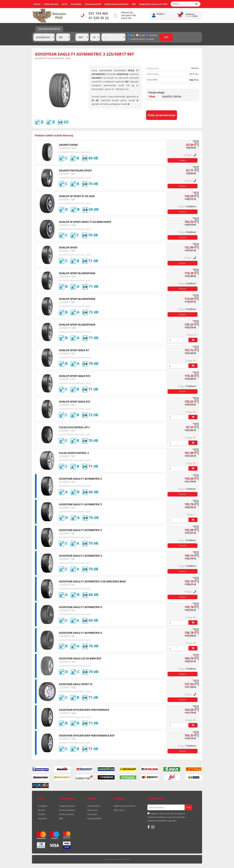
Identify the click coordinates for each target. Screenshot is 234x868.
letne (131, 35)
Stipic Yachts (119, 810)
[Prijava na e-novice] (188, 807)
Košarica (190, 14)
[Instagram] (153, 827)
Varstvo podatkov (67, 810)
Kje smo (41, 810)
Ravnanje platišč (93, 4)
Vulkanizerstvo (51, 4)
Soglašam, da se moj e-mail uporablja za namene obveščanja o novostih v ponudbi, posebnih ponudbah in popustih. (166, 817)
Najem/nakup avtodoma (117, 4)
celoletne (152, 35)
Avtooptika (76, 4)
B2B (134, 4)
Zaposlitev (42, 818)
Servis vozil (92, 810)
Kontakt (41, 814)
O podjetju (43, 806)
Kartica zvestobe (67, 814)
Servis (65, 4)
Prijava (161, 14)
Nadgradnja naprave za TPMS (153, 4)
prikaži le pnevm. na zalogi (142, 39)
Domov (37, 4)
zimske (141, 35)
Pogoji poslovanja (67, 806)
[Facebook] (149, 827)
